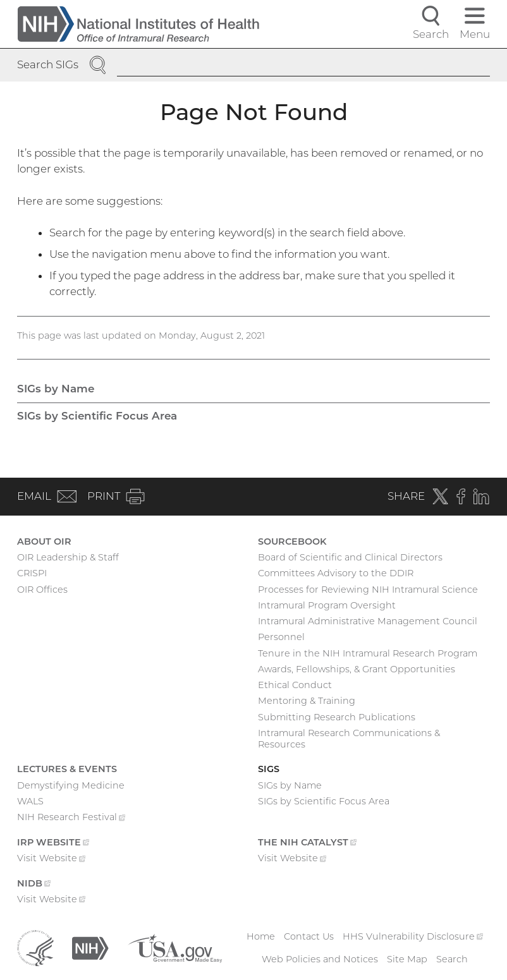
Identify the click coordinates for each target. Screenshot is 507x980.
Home (261, 936)
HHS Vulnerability (413, 936)
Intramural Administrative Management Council (368, 621)
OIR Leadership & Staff (68, 557)
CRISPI (32, 573)
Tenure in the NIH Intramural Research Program (368, 653)
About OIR (44, 541)
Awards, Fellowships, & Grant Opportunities (357, 669)
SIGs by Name (56, 389)
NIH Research (71, 818)
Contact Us (309, 936)
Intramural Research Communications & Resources (349, 739)
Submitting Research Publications (337, 717)
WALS (30, 801)
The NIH (307, 844)
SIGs (269, 769)
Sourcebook (292, 541)
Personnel (281, 637)
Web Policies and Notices (320, 959)
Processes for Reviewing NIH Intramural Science (368, 590)
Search (452, 959)
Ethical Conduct (295, 685)
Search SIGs (48, 64)
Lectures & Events (67, 769)
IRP (53, 844)
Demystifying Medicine (71, 785)
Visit (51, 859)
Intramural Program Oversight (327, 605)
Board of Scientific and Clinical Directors (350, 557)
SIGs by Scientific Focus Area (97, 416)
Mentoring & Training (307, 701)
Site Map (407, 959)
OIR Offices (42, 590)
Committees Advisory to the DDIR (336, 573)
